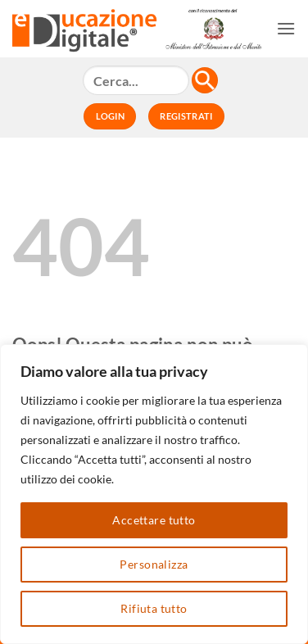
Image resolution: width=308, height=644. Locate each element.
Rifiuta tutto (154, 608)
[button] (286, 28)
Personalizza (154, 564)
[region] (154, 494)
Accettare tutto (154, 520)
